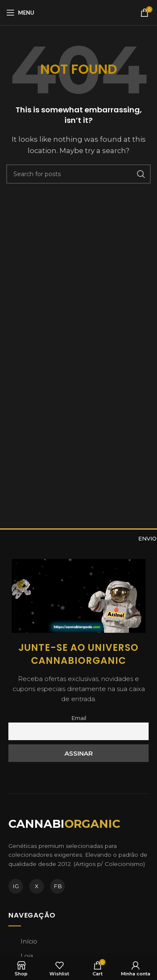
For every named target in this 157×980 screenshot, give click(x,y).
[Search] (78, 174)
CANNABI (64, 824)
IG (16, 886)
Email (79, 718)
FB (58, 886)
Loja (27, 956)
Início (29, 941)
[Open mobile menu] (20, 13)
